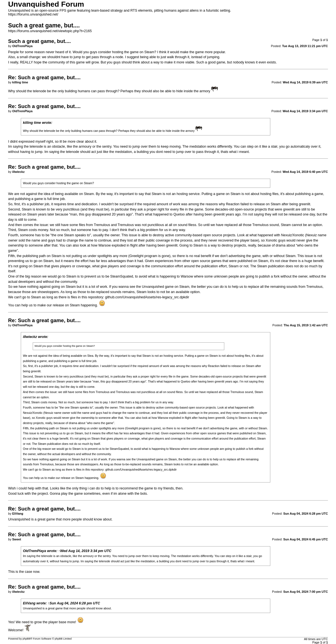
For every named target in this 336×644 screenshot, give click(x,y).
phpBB (26, 639)
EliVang (29, 603)
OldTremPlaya (35, 551)
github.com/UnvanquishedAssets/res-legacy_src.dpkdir (147, 297)
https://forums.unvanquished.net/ (33, 14)
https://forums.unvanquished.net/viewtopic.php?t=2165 (50, 31)
